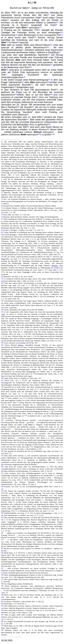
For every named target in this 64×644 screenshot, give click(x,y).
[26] (7, 69)
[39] (33, 107)
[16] (35, 37)
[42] (42, 117)
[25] (30, 67)
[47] (39, 134)
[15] (62, 35)
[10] (27, 27)
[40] (61, 109)
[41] (27, 114)
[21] (23, 50)
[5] (8, 20)
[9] (14, 27)
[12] (39, 30)
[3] (48, 15)
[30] (22, 82)
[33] (15, 87)
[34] (57, 89)
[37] (37, 97)
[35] (16, 94)
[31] (48, 82)
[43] (27, 119)
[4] (41, 17)
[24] (51, 64)
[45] (28, 127)
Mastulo (55, 265)
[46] (48, 129)
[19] (51, 45)
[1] (29, 8)
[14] (16, 35)
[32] (32, 84)
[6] (57, 22)
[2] (15, 12)
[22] (59, 52)
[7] (28, 25)
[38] (18, 107)
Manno (21, 345)
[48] (53, 134)
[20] (48, 47)
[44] (49, 124)
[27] (6, 74)
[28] (24, 77)
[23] (49, 55)
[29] (49, 79)
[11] (40, 27)
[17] (7, 42)
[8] (56, 25)
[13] (62, 32)
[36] (52, 94)
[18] (19, 42)
